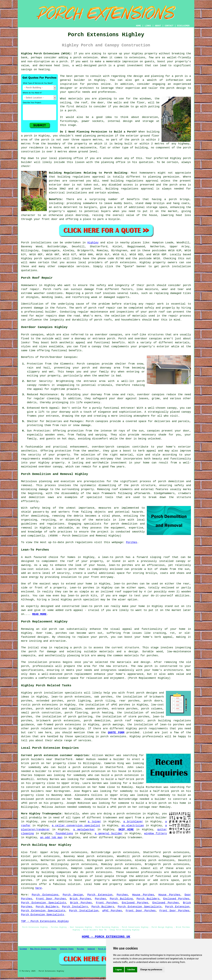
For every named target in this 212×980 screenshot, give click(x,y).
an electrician (133, 826)
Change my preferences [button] (151, 970)
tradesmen (110, 818)
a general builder (109, 834)
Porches (132, 542)
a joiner (95, 822)
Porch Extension (100, 895)
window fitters (155, 834)
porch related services (49, 729)
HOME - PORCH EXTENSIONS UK (106, 937)
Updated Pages (67, 949)
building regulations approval (135, 181)
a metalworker (84, 830)
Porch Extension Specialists (44, 903)
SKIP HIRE (126, 830)
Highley (93, 243)
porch (173, 199)
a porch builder (155, 818)
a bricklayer (133, 822)
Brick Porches (80, 899)
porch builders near (37, 759)
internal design (120, 121)
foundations (64, 834)
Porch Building (121, 899)
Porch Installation (84, 911)
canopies (116, 335)
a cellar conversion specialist (76, 826)
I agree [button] (119, 970)
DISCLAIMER (183, 26)
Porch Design (73, 895)
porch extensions (123, 262)
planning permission (98, 136)
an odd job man (51, 837)
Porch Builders (148, 899)
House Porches (143, 895)
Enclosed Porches (176, 899)
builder (80, 80)
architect (87, 88)
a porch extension (84, 58)
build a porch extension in (80, 767)
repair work (155, 304)
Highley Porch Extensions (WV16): (47, 54)
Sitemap (23, 949)
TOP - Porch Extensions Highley (45, 921)
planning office (71, 158)
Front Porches (107, 903)
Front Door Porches (51, 899)
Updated (91, 949)
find (33, 852)
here (38, 888)
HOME (139, 26)
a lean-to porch (111, 557)
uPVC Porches (112, 911)
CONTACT (169, 26)
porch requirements (153, 729)
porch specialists (48, 259)
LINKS (148, 26)
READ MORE (39, 614)
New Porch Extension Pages (43, 949)
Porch (25, 243)
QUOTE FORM (116, 733)
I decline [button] (131, 970)
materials (76, 99)
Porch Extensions (45, 895)
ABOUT (158, 26)
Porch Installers (75, 907)
